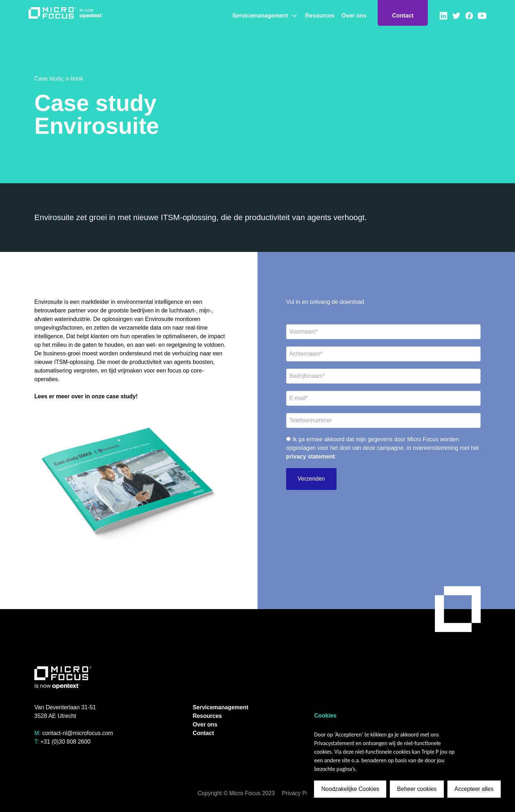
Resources (320, 16)
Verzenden (311, 479)
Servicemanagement (265, 16)
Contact (403, 16)
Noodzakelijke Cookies (350, 789)
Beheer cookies (417, 789)
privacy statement (310, 456)
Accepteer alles (474, 789)
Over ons (354, 16)
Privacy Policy (300, 793)
